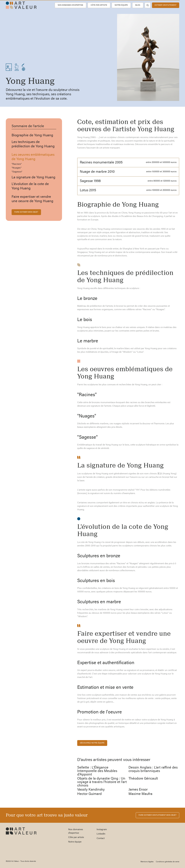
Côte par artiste (99, 5)
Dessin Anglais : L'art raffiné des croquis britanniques (153, 769)
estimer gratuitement (166, 5)
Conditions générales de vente (168, 862)
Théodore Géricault (143, 779)
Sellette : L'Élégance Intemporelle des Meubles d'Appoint (97, 771)
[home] (21, 5)
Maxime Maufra (140, 794)
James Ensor (138, 790)
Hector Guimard (89, 794)
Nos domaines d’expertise (70, 5)
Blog (138, 5)
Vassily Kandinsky (91, 790)
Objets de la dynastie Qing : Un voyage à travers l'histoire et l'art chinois (102, 782)
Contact (101, 838)
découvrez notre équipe (92, 743)
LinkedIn (101, 834)
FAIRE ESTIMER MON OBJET (26, 212)
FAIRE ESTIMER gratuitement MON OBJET (157, 815)
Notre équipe (121, 5)
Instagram (102, 830)
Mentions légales (147, 862)
